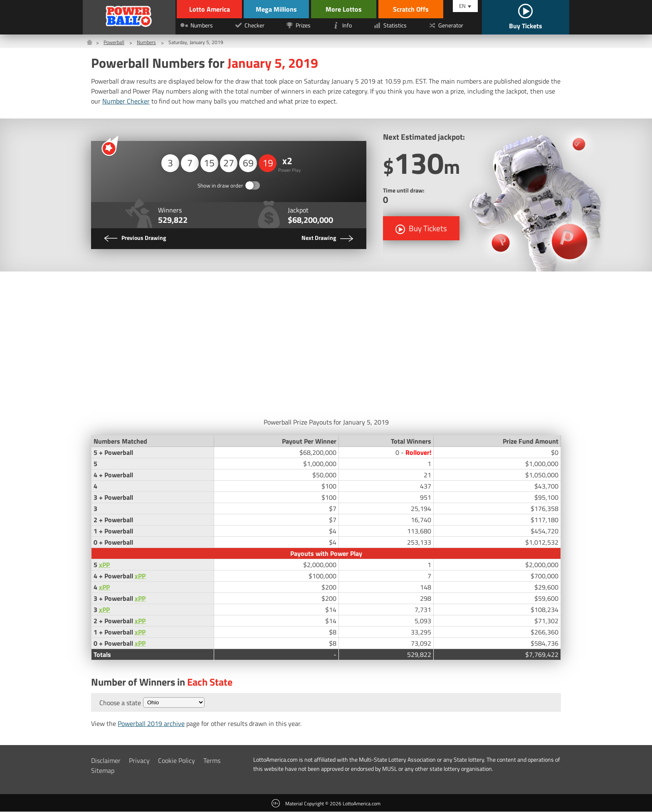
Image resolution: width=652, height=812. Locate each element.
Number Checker (126, 101)
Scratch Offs (417, 9)
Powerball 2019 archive (151, 724)
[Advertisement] (326, 343)
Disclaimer (106, 761)
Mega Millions (280, 9)
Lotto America (208, 9)
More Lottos (350, 9)
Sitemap (103, 771)
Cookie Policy (177, 761)
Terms (212, 761)
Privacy (139, 761)
